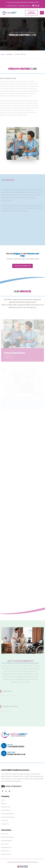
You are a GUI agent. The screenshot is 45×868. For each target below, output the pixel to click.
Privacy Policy (5, 824)
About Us (4, 803)
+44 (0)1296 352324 (12, 6)
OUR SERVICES (9, 54)
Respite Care (5, 851)
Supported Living (6, 847)
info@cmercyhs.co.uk (25, 6)
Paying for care (6, 807)
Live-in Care (5, 844)
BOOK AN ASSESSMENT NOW (22, 266)
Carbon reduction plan (8, 817)
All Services (5, 834)
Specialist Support (7, 841)
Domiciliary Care (6, 854)
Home (3, 800)
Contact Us (4, 820)
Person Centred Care (7, 837)
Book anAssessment (31, 13)
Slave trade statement (8, 814)
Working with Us (6, 810)
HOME (2, 54)
